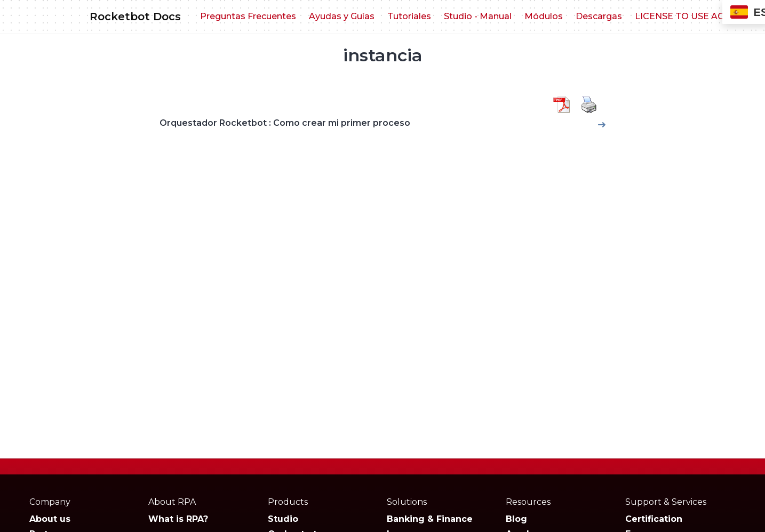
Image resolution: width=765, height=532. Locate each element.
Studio (283, 519)
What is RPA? (178, 519)
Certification (654, 519)
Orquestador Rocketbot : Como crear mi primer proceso (285, 123)
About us (50, 519)
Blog (516, 519)
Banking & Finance (430, 519)
